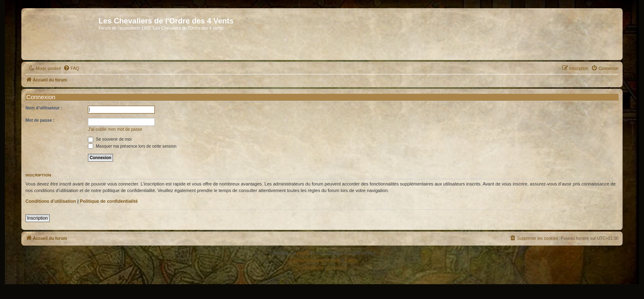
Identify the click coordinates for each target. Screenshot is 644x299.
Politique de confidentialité (109, 201)
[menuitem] (71, 69)
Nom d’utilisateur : (44, 108)
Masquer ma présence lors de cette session (132, 146)
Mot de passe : (40, 120)
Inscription (38, 218)
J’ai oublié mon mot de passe (115, 129)
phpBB (303, 253)
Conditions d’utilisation (51, 201)
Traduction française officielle (313, 261)
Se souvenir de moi (110, 139)
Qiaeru (351, 261)
